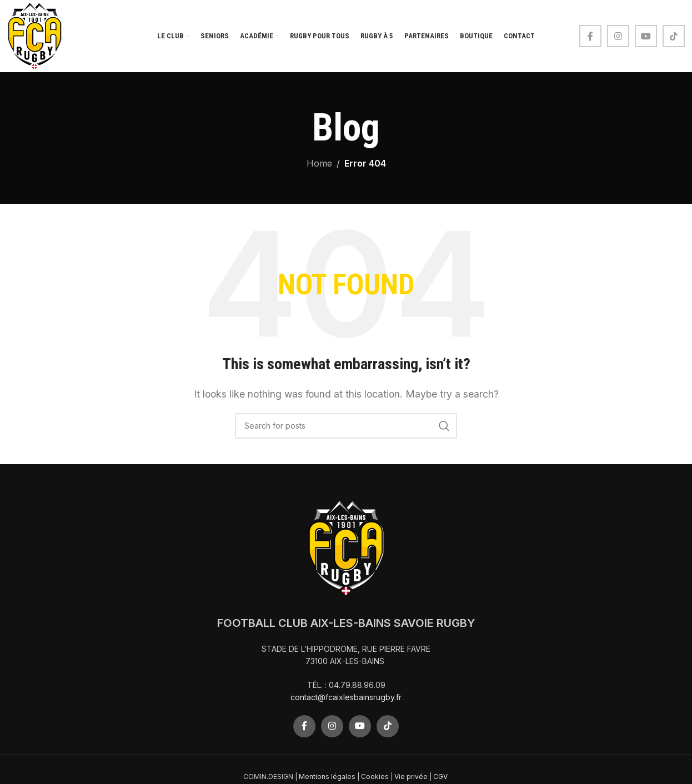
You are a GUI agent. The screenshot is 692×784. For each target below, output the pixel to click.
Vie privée (411, 777)
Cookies (375, 777)
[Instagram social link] (618, 36)
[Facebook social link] (590, 36)
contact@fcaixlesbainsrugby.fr (346, 697)
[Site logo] (35, 35)
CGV (441, 777)
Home (319, 163)
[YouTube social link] (646, 36)
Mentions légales (327, 777)
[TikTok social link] (674, 36)
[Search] (346, 426)
